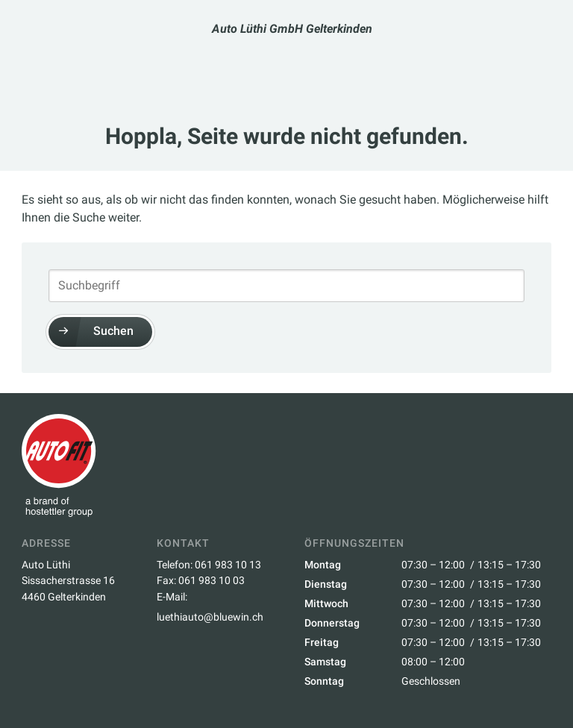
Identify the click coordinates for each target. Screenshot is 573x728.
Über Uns (409, 60)
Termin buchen (201, 61)
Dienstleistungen (319, 60)
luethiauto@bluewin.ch (210, 617)
